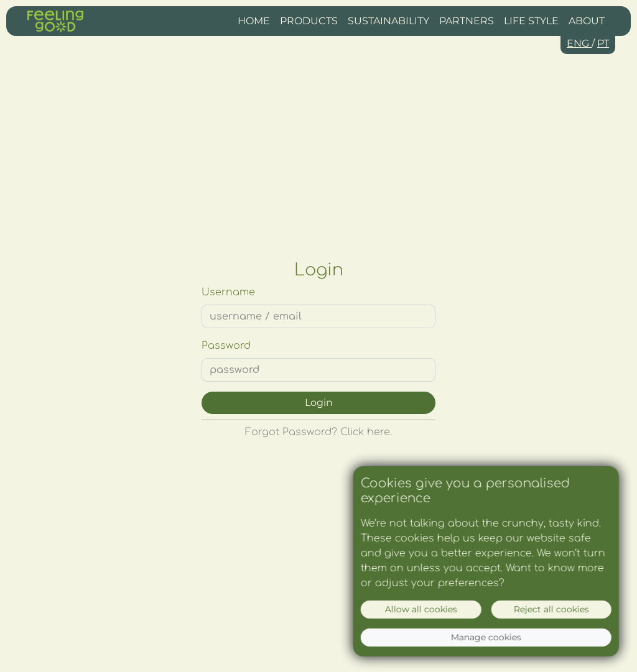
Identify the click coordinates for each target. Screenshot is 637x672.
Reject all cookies (553, 609)
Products (309, 21)
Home (254, 21)
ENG (579, 43)
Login (319, 403)
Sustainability (388, 21)
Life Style (531, 21)
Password (226, 346)
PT (603, 43)
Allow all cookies (422, 609)
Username (228, 292)
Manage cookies (487, 637)
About (587, 21)
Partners (467, 21)
